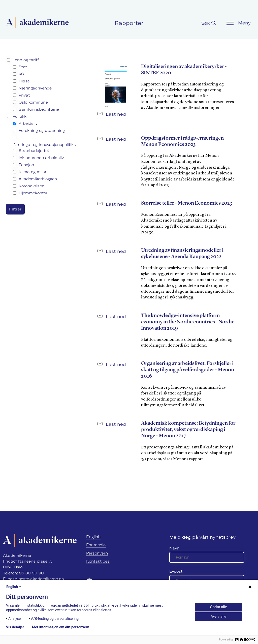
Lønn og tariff (26, 60)
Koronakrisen (31, 186)
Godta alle (218, 607)
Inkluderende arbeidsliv (41, 158)
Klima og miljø (32, 172)
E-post (176, 571)
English (93, 537)
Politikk (20, 116)
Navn (174, 548)
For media (96, 545)
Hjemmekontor (33, 193)
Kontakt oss (98, 561)
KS (21, 74)
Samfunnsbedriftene (39, 109)
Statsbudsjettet (34, 151)
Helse (24, 81)
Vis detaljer (15, 627)
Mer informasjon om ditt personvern (61, 627)
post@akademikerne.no (41, 579)
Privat (24, 95)
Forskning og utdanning (42, 130)
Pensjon (26, 165)
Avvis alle (218, 617)
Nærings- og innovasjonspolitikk (45, 145)
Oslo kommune (33, 102)
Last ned (112, 114)
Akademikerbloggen (38, 179)
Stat (23, 67)
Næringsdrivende (35, 88)
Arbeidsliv (28, 123)
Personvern (97, 553)
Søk (209, 23)
